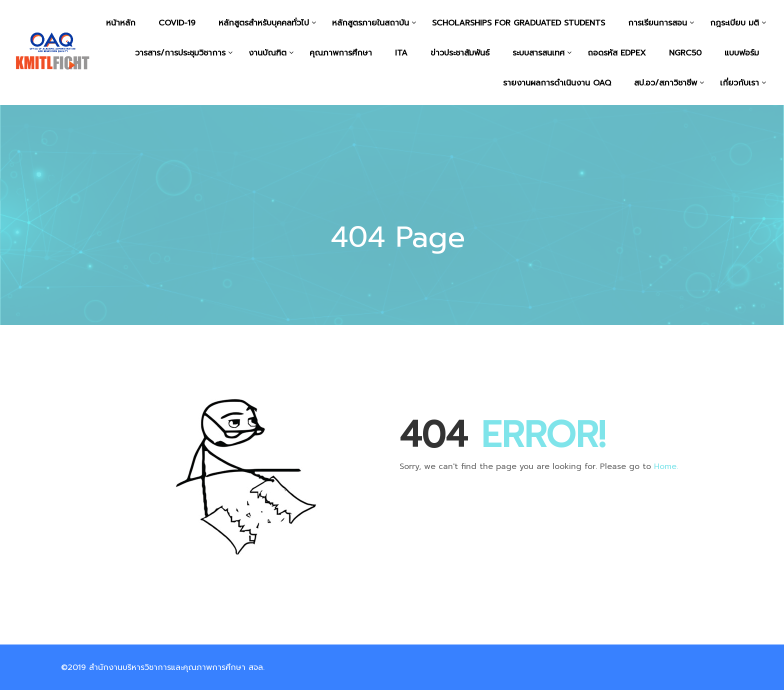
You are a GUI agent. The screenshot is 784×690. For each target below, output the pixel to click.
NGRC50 (685, 53)
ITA (401, 53)
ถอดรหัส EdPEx (617, 53)
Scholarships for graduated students (518, 23)
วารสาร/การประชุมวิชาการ (180, 53)
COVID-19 (177, 23)
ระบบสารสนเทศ (538, 53)
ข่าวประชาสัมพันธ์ (460, 53)
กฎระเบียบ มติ (734, 23)
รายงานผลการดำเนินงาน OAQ (557, 83)
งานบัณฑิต (267, 53)
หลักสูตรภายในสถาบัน (370, 23)
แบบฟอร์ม (742, 53)
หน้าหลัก (121, 23)
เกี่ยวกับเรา (739, 83)
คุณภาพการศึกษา (341, 53)
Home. (666, 466)
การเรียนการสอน (657, 23)
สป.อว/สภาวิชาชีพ (665, 83)
